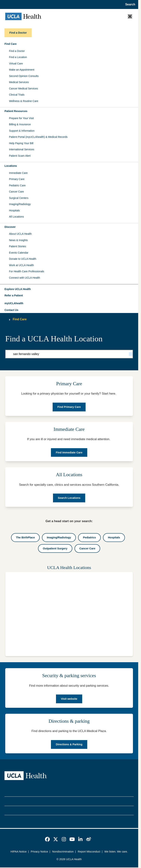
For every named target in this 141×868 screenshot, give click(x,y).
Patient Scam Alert (20, 156)
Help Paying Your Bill (21, 143)
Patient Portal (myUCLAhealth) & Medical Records (38, 137)
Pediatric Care (17, 185)
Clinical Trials (17, 95)
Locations (11, 166)
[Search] (131, 354)
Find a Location (18, 57)
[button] (69, 289)
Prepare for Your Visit (21, 118)
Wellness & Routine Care (24, 101)
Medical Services (19, 82)
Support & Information (22, 131)
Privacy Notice (39, 852)
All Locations (16, 217)
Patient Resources (16, 111)
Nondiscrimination (63, 852)
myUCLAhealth (14, 303)
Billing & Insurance (20, 124)
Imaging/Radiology (20, 204)
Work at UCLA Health (21, 265)
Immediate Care (18, 173)
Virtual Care (16, 63)
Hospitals (14, 210)
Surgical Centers (19, 198)
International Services (22, 149)
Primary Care (17, 179)
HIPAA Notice (19, 852)
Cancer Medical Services (23, 89)
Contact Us (11, 310)
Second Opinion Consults (24, 76)
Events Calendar (19, 253)
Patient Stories (18, 246)
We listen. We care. (116, 852)
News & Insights (18, 240)
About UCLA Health (20, 234)
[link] (47, 839)
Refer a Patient (14, 295)
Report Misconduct (89, 852)
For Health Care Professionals (27, 271)
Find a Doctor (17, 51)
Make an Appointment (22, 70)
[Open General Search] (129, 4)
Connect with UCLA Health (25, 278)
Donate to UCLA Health (23, 259)
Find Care (11, 44)
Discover (10, 227)
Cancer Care (16, 192)
